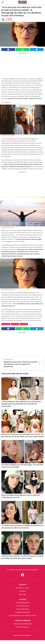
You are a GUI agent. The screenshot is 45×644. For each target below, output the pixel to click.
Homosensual (7, 102)
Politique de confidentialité (23, 624)
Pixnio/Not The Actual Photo (8, 227)
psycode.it (22, 594)
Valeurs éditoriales (22, 609)
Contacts (22, 591)
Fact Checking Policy (23, 603)
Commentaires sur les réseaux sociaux (23, 615)
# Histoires (24, 324)
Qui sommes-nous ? (22, 588)
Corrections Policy (22, 606)
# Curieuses (6, 324)
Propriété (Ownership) (22, 612)
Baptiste (10, 19)
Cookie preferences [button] (22, 627)
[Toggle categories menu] (3, 2)
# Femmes (15, 324)
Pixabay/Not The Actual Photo (8, 135)
